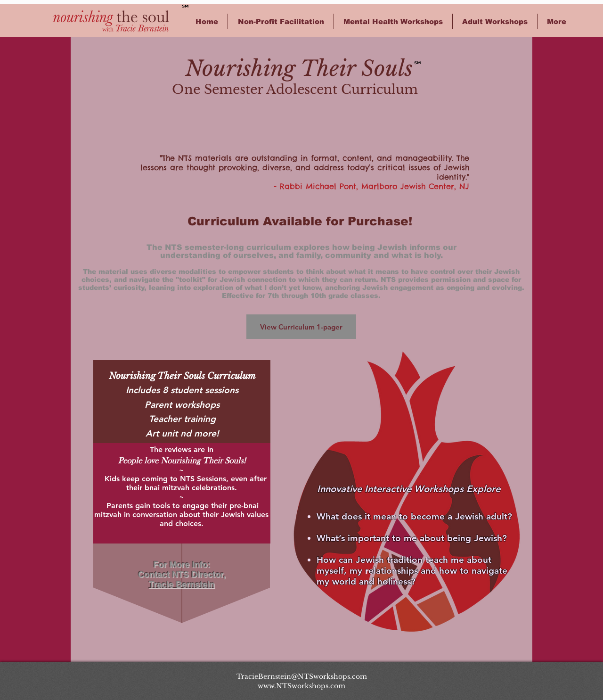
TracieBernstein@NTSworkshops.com (302, 676)
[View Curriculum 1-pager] (301, 327)
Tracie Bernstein (182, 585)
